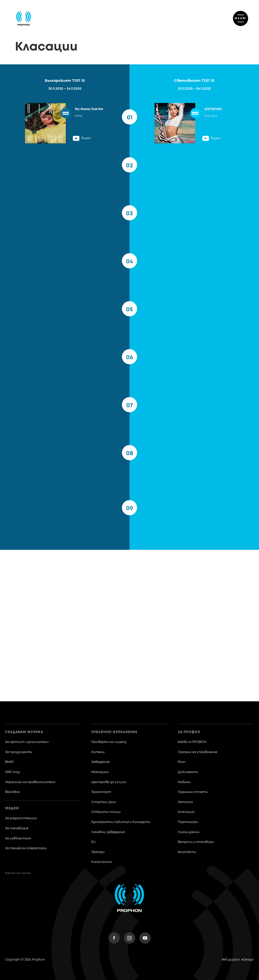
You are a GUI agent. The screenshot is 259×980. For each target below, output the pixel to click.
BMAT (9, 762)
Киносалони (102, 862)
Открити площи (106, 812)
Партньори (188, 822)
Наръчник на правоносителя (30, 782)
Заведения (100, 762)
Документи (188, 772)
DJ (93, 842)
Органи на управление (198, 752)
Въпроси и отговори (196, 842)
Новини (184, 782)
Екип (182, 762)
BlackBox (13, 792)
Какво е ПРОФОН (192, 742)
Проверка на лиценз (109, 742)
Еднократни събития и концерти (121, 822)
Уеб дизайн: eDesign (238, 960)
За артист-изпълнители (27, 742)
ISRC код (12, 772)
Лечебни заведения (108, 832)
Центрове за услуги (109, 782)
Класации (186, 812)
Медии (12, 808)
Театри (98, 852)
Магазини (100, 772)
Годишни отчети (193, 792)
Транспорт (101, 792)
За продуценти (19, 752)
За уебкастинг (18, 839)
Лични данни (189, 832)
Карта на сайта (18, 873)
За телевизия (17, 828)
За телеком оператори (26, 848)
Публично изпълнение (114, 732)
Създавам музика (24, 732)
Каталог (185, 802)
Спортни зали (104, 802)
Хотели (98, 752)
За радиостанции (21, 818)
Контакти (187, 852)
